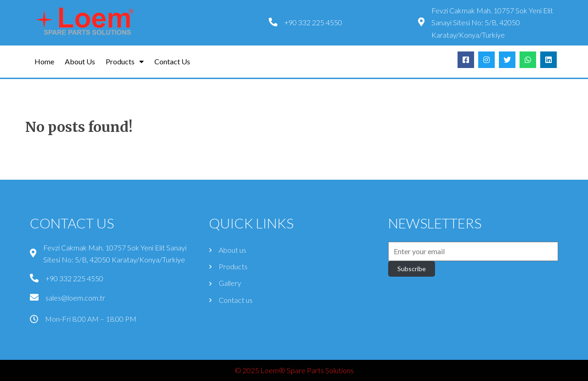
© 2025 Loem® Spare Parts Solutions (294, 370)
